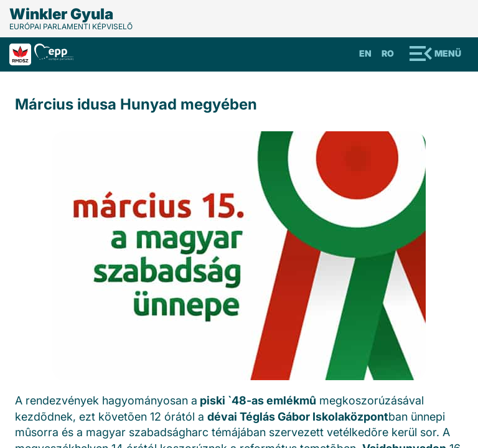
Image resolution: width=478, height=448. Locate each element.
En (365, 53)
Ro (388, 53)
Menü (448, 53)
